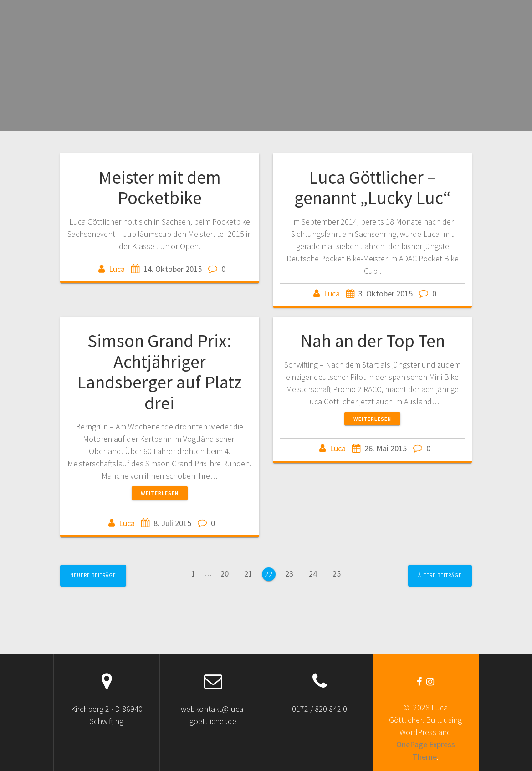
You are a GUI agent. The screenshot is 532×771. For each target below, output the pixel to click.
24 (316, 573)
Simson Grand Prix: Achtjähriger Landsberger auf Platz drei (159, 372)
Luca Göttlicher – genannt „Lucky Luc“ (373, 188)
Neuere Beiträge (93, 575)
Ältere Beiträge (440, 575)
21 (251, 573)
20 (228, 573)
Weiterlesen (160, 493)
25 (340, 573)
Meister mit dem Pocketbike (160, 188)
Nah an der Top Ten (373, 341)
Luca (117, 269)
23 (292, 573)
